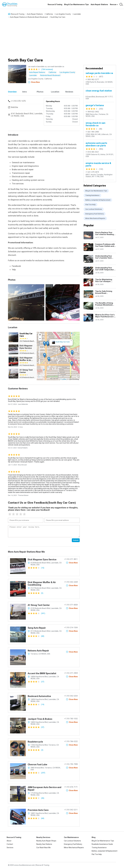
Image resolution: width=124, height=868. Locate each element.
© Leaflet (63, 379)
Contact (10, 844)
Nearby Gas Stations (44, 844)
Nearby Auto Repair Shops (46, 841)
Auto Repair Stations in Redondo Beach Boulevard (29, 17)
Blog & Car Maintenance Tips (76, 4)
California (49, 14)
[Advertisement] (62, 38)
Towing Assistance (92, 195)
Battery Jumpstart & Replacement (98, 200)
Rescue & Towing (55, 4)
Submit (76, 540)
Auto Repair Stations (99, 4)
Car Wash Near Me (43, 848)
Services (10, 848)
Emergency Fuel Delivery (95, 214)
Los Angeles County (63, 14)
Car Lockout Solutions (94, 209)
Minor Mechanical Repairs (95, 218)
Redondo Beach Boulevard (50, 75)
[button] (61, 350)
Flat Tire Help (90, 205)
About (9, 841)
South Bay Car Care (58, 17)
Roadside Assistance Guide (102, 844)
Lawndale (77, 14)
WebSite (14, 107)
